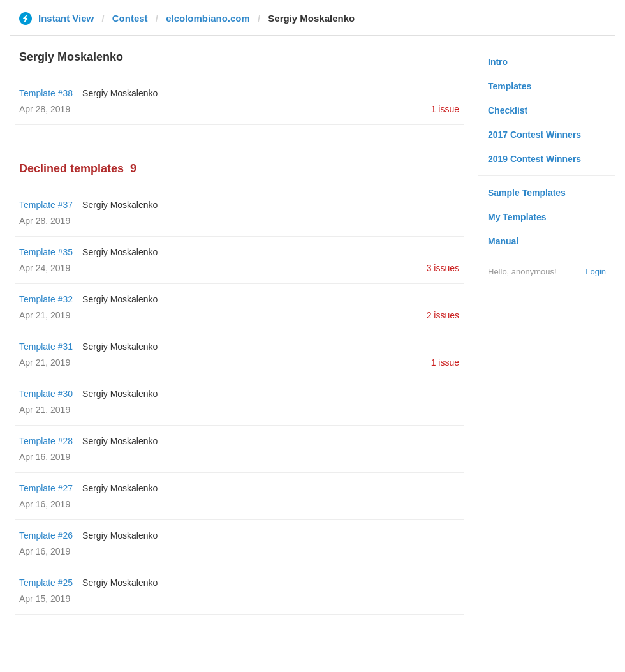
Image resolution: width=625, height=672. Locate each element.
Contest (130, 18)
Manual (503, 241)
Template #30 (46, 394)
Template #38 (46, 93)
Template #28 (46, 441)
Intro (498, 62)
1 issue (445, 109)
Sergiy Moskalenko (120, 93)
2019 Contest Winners (534, 159)
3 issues (443, 268)
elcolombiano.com (208, 18)
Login (596, 272)
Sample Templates (527, 193)
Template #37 (46, 205)
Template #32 (46, 299)
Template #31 (46, 347)
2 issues (443, 315)
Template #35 (46, 252)
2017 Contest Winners (534, 135)
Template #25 (46, 583)
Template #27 (46, 488)
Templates (510, 86)
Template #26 (46, 535)
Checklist (508, 110)
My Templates (517, 217)
